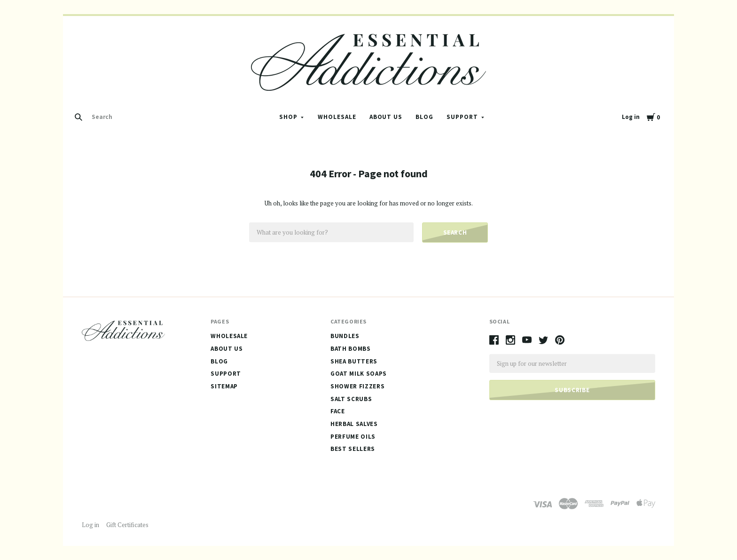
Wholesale (337, 117)
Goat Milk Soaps (359, 374)
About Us (386, 117)
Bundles (345, 336)
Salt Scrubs (351, 399)
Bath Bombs (351, 349)
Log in (631, 117)
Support (462, 117)
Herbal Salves (354, 424)
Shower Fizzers (357, 386)
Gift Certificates (127, 525)
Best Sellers (353, 449)
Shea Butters (354, 361)
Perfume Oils (353, 437)
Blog (424, 117)
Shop (288, 117)
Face (338, 411)
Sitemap (224, 386)
